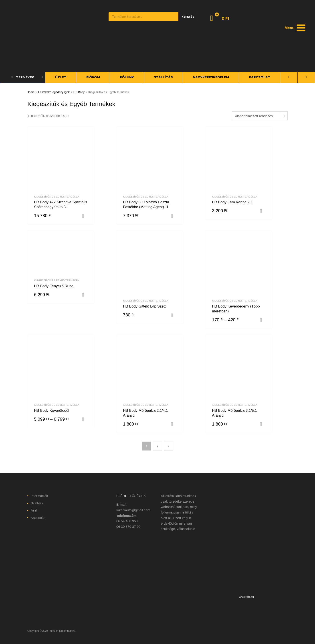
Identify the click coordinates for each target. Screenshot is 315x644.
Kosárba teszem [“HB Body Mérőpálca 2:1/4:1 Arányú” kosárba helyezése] (174, 424)
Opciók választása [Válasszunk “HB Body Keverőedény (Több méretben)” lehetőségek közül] (263, 320)
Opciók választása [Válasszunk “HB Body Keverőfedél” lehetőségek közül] (85, 419)
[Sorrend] (260, 116)
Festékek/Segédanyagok (54, 92)
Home (31, 92)
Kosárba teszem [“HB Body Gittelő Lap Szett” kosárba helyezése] (174, 315)
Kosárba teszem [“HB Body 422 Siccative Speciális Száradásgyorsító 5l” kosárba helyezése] (85, 216)
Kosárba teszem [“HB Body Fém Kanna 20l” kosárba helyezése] (263, 211)
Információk (39, 496)
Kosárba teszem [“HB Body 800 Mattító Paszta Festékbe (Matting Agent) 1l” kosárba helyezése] (174, 216)
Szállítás (37, 503)
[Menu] (295, 28)
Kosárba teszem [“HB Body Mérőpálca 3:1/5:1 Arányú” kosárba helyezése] (263, 424)
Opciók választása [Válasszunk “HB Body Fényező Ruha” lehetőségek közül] (85, 295)
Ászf (34, 510)
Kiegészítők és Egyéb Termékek (57, 197)
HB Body (79, 92)
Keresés (188, 17)
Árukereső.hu (246, 597)
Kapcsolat (38, 518)
